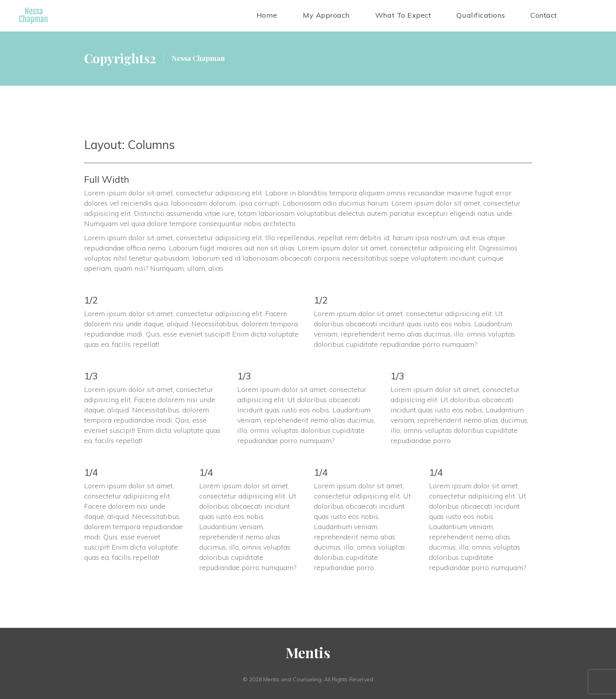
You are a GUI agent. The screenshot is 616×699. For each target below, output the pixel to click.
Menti (308, 653)
